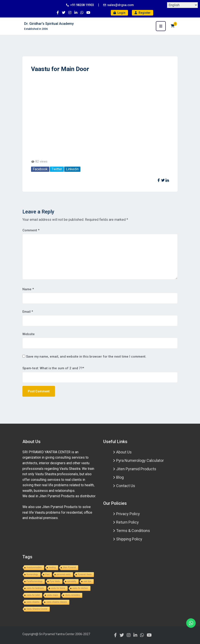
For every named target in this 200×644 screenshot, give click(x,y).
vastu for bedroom (35, 588)
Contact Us (126, 486)
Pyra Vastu (55, 581)
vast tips (87, 581)
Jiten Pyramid (70, 567)
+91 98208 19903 (82, 5)
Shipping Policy (129, 539)
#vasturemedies (34, 567)
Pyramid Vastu (85, 574)
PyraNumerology (34, 581)
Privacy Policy (128, 514)
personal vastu (64, 574)
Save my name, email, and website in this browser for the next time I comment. (86, 357)
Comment (31, 230)
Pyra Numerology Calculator (140, 460)
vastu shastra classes (57, 602)
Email (28, 312)
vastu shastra (33, 602)
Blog (120, 477)
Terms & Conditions (133, 531)
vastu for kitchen (80, 588)
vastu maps (52, 595)
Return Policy (127, 522)
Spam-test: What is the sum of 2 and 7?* (53, 368)
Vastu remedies (73, 595)
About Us (124, 452)
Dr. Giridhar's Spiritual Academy (49, 24)
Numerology (32, 574)
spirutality (72, 581)
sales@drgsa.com (121, 5)
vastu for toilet (33, 595)
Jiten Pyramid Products (136, 469)
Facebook (40, 169)
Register (143, 13)
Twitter (57, 169)
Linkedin (72, 169)
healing (52, 567)
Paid (47, 574)
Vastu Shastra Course (37, 609)
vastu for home (58, 588)
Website (29, 334)
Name (28, 289)
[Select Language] (182, 5)
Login (119, 13)
